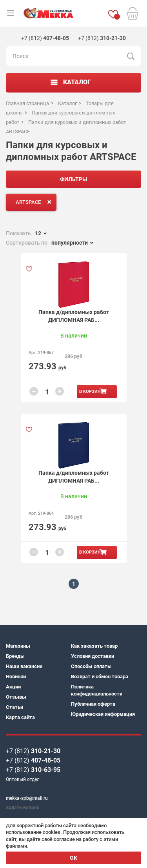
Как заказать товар (94, 646)
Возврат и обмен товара (100, 676)
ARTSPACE (35, 202)
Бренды (15, 656)
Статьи (15, 707)
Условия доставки (93, 656)
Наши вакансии (24, 666)
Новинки (16, 676)
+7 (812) (33, 751)
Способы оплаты (91, 666)
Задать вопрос (23, 808)
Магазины (18, 646)
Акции (13, 687)
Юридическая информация (103, 714)
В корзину (91, 391)
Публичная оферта (93, 704)
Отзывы (16, 697)
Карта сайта (20, 717)
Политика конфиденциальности (97, 690)
